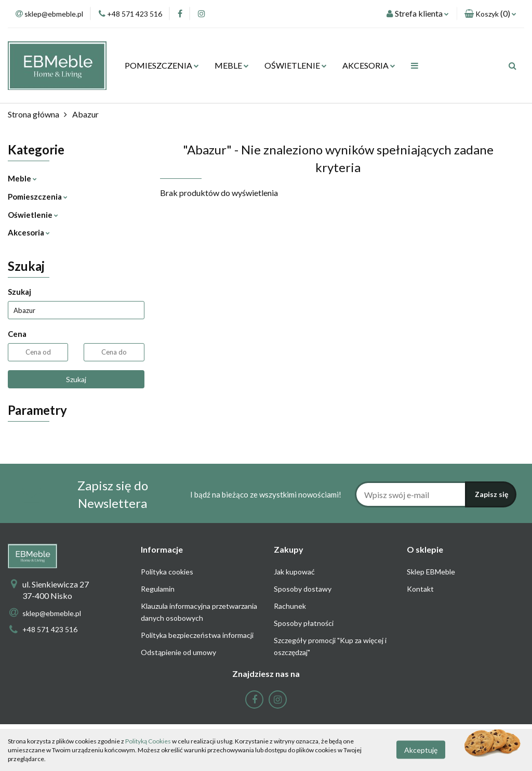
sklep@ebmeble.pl (52, 613)
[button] (490, 14)
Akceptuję (421, 750)
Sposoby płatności (304, 623)
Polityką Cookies (148, 741)
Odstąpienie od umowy (178, 652)
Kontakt (420, 589)
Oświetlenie (33, 215)
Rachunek (290, 606)
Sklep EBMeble (431, 572)
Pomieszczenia (38, 197)
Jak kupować (294, 572)
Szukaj (76, 379)
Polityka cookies (167, 572)
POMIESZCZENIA (162, 65)
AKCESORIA (369, 65)
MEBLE (232, 65)
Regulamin (158, 589)
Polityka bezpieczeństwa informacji (197, 635)
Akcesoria (29, 232)
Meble (22, 178)
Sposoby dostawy (303, 589)
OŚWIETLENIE (296, 65)
